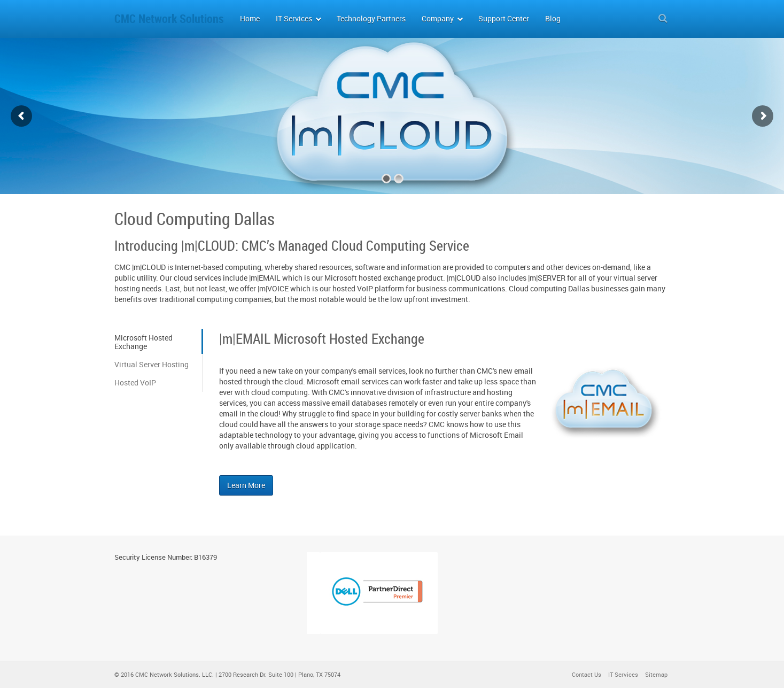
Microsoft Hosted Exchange (143, 342)
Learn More (246, 485)
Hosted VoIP (135, 382)
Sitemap (656, 674)
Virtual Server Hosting (152, 364)
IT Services (623, 674)
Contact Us (587, 674)
